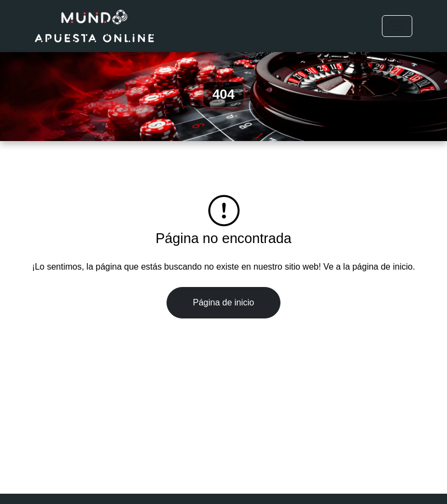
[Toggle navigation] (397, 26)
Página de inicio (224, 302)
